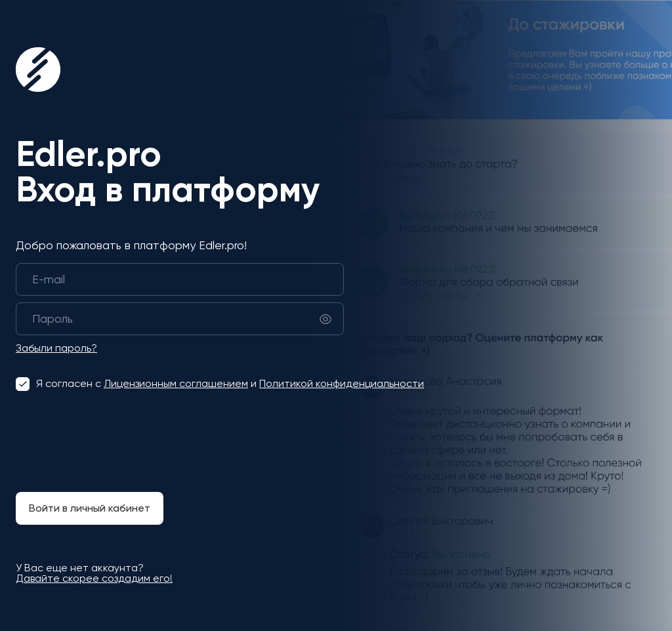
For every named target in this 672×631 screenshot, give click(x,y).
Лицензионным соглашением (176, 383)
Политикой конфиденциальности (342, 383)
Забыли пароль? (56, 348)
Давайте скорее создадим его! (94, 578)
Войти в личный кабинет (90, 508)
